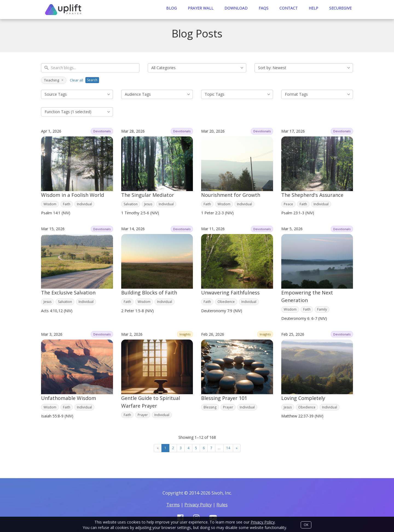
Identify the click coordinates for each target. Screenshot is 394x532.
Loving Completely (303, 398)
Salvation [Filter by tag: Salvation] (131, 204)
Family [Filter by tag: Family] (322, 309)
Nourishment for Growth (231, 195)
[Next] (237, 448)
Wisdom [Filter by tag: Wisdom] (50, 204)
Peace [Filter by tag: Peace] (288, 204)
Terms (173, 505)
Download (236, 8)
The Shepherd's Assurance (312, 195)
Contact (289, 8)
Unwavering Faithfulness (230, 293)
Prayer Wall (201, 8)
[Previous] (158, 448)
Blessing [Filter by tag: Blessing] (210, 407)
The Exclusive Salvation (68, 293)
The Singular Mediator (148, 195)
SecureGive (340, 8)
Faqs (263, 8)
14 (228, 448)
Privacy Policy (263, 522)
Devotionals (102, 131)
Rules (222, 505)
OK (306, 525)
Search (92, 80)
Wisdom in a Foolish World (73, 195)
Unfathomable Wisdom (69, 398)
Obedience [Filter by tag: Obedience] (226, 302)
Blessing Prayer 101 (224, 398)
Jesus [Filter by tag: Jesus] (148, 204)
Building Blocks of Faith (149, 293)
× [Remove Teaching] (62, 80)
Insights (185, 334)
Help (313, 8)
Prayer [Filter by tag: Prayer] (143, 415)
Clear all (76, 80)
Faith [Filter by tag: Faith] (67, 204)
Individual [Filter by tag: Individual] (84, 204)
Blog (171, 8)
